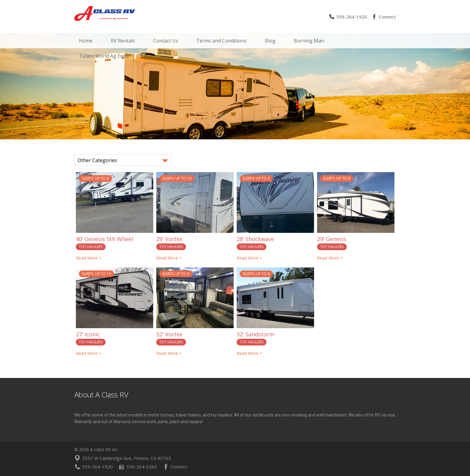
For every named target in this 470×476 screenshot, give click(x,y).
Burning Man (309, 41)
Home (86, 41)
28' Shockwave (255, 239)
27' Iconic (88, 334)
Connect (387, 17)
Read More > (89, 258)
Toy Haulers (91, 247)
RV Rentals (123, 41)
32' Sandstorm (255, 334)
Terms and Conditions (221, 41)
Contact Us (166, 41)
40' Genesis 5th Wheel (104, 239)
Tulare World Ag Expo (104, 56)
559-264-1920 (352, 17)
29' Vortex (169, 239)
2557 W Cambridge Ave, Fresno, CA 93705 (127, 458)
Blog (270, 41)
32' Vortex (169, 334)
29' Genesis (332, 239)
